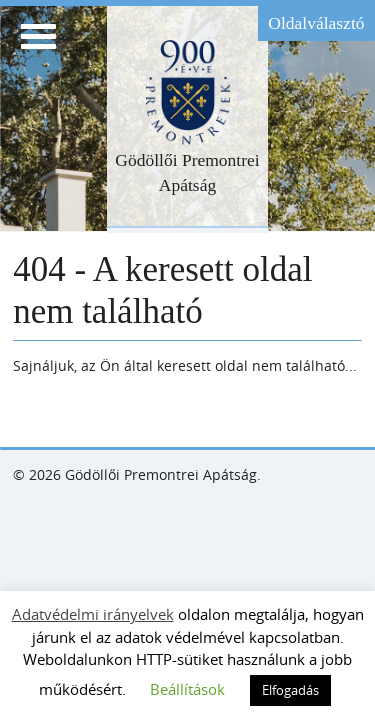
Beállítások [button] (187, 689)
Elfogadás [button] (290, 690)
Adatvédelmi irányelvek (93, 614)
